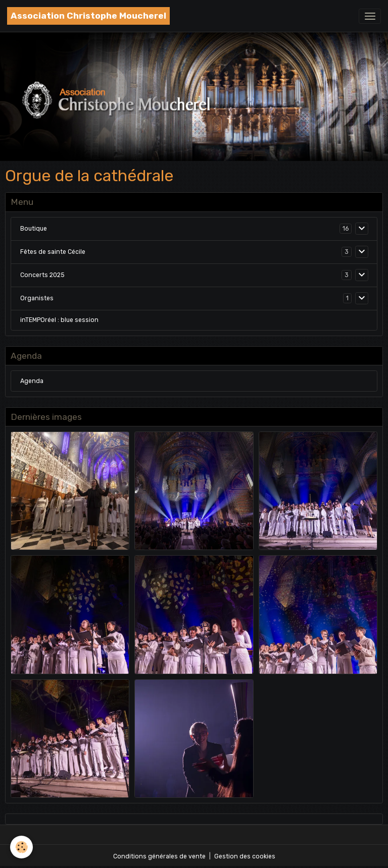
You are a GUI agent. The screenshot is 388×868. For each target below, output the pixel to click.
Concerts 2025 (42, 275)
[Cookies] (21, 847)
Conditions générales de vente (159, 856)
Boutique (34, 229)
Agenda (32, 381)
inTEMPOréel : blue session (59, 320)
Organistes (37, 298)
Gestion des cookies (245, 856)
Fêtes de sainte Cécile (53, 252)
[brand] (88, 16)
